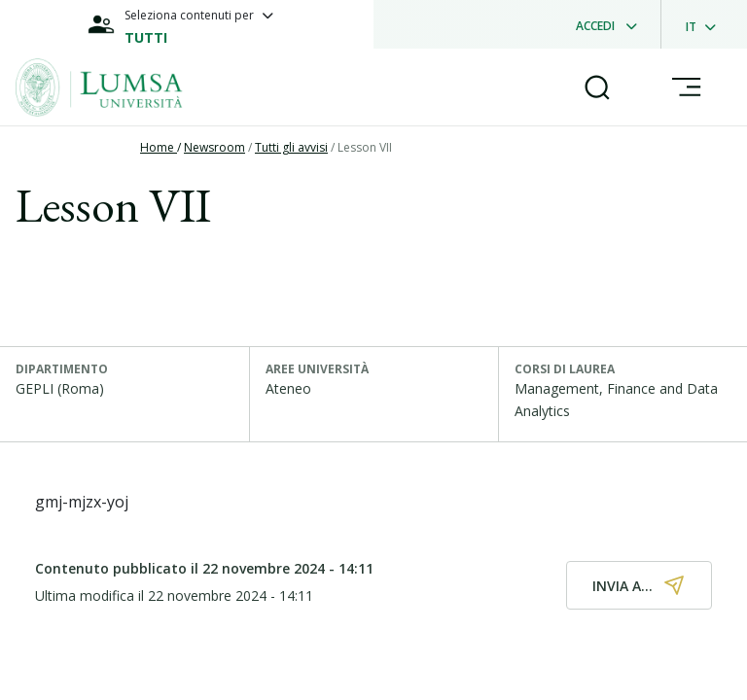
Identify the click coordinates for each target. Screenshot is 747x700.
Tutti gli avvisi (291, 147)
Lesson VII (365, 147)
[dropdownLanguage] (707, 24)
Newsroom (214, 147)
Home (159, 147)
